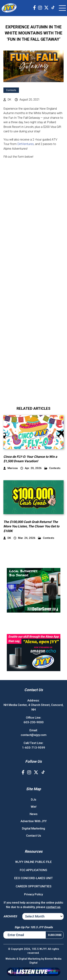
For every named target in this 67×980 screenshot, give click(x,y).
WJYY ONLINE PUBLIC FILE (33, 862)
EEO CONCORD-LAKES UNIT (34, 878)
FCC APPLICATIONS (33, 870)
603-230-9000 (34, 722)
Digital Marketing (33, 828)
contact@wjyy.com (34, 735)
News (34, 814)
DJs (34, 799)
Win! (34, 807)
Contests (11, 90)
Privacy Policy (33, 894)
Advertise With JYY (34, 821)
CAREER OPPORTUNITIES (34, 886)
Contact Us (34, 836)
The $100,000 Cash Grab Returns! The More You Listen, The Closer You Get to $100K (31, 526)
